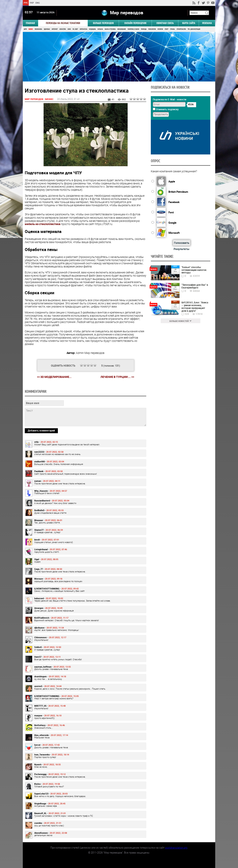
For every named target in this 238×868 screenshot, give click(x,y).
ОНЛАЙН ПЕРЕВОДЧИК (135, 23)
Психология (152, 29)
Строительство (181, 29)
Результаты (182, 249)
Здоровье (47, 29)
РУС (26, 3)
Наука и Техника (110, 29)
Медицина (92, 29)
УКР (32, 3)
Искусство (63, 29)
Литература (83, 29)
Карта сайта (189, 23)
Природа (144, 29)
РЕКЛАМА (207, 23)
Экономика (38, 29)
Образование (122, 29)
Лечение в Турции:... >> (117, 377)
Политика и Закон (133, 29)
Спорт (166, 29)
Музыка (100, 29)
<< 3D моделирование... (54, 377)
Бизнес (31, 29)
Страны (172, 29)
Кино (69, 29)
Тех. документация (194, 29)
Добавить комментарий (41, 430)
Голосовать (182, 243)
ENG (38, 3)
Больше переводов (103, 23)
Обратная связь (165, 23)
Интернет (55, 29)
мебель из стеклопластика (43, 224)
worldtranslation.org (176, 848)
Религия (160, 29)
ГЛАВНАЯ (30, 23)
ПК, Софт (75, 29)
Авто (25, 29)
